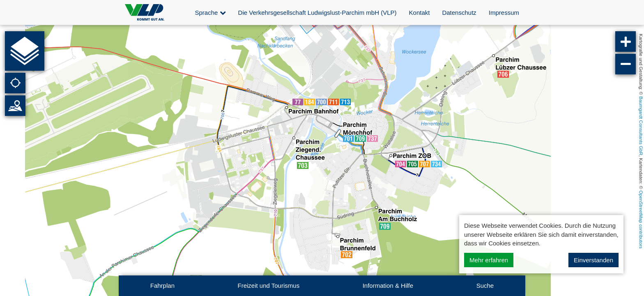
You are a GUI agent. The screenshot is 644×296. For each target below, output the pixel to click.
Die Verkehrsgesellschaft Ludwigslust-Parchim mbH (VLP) (317, 13)
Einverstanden (593, 260)
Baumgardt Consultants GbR (641, 126)
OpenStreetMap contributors (641, 219)
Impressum (504, 13)
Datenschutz (459, 13)
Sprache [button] (210, 13)
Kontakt (420, 13)
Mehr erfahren (489, 260)
